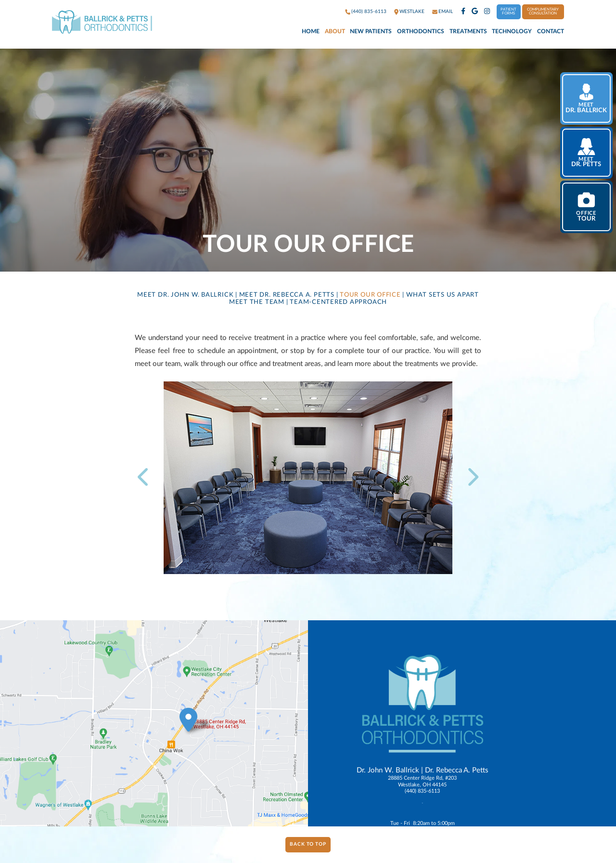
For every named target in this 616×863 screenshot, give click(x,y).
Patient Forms (508, 11)
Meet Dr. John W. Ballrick (185, 295)
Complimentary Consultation (543, 11)
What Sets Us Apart (443, 295)
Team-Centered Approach (338, 302)
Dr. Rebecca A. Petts (457, 770)
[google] (475, 12)
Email (446, 12)
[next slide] (470, 478)
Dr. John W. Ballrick (388, 770)
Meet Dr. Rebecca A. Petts (287, 295)
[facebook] (463, 12)
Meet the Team (257, 302)
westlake (412, 12)
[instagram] (487, 12)
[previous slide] (147, 478)
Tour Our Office (370, 295)
